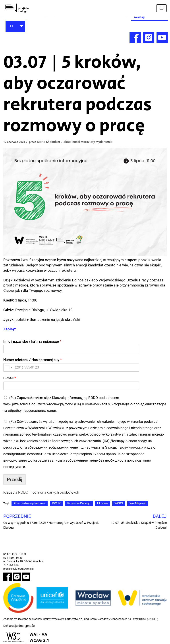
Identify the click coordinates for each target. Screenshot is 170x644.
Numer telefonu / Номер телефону (33, 360)
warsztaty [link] (90, 142)
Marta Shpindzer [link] (51, 142)
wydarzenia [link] (106, 142)
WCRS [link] (119, 503)
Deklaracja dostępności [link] (19, 626)
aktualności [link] (74, 142)
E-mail (10, 378)
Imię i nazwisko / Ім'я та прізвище (32, 342)
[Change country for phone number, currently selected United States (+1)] (8, 367)
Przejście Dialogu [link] (79, 503)
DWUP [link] (57, 503)
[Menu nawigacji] (161, 8)
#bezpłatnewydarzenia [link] (30, 503)
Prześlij (14, 479)
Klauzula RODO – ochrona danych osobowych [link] (41, 492)
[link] (17, 8)
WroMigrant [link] (138, 503)
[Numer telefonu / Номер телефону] (52, 367)
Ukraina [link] (103, 503)
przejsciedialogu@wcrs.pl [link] (18, 569)
